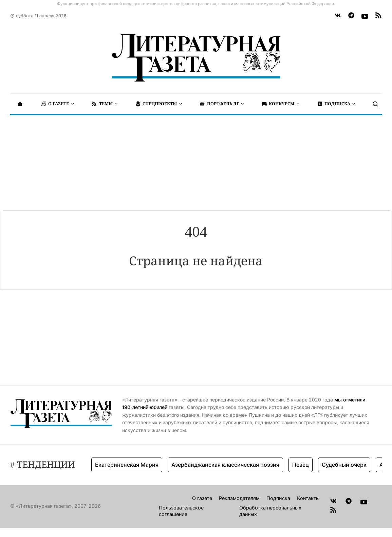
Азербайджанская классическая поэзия (225, 465)
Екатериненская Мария (127, 465)
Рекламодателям (239, 498)
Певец (301, 465)
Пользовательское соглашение (181, 511)
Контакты (308, 498)
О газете (202, 498)
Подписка (278, 498)
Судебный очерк (344, 465)
